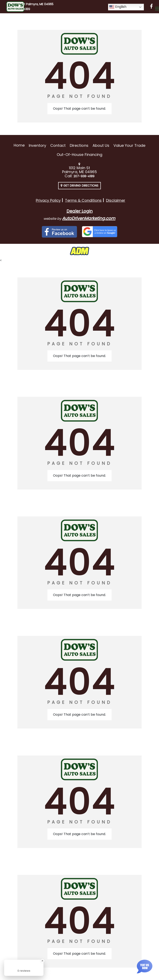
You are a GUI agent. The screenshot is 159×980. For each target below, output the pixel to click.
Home (19, 145)
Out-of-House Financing (79, 155)
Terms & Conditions (83, 200)
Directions (79, 145)
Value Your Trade (129, 145)
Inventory (37, 145)
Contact (58, 145)
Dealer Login (79, 211)
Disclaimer (116, 200)
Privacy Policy (48, 200)
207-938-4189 (84, 176)
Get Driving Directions (79, 186)
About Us (101, 145)
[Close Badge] (42, 961)
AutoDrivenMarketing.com (89, 218)
